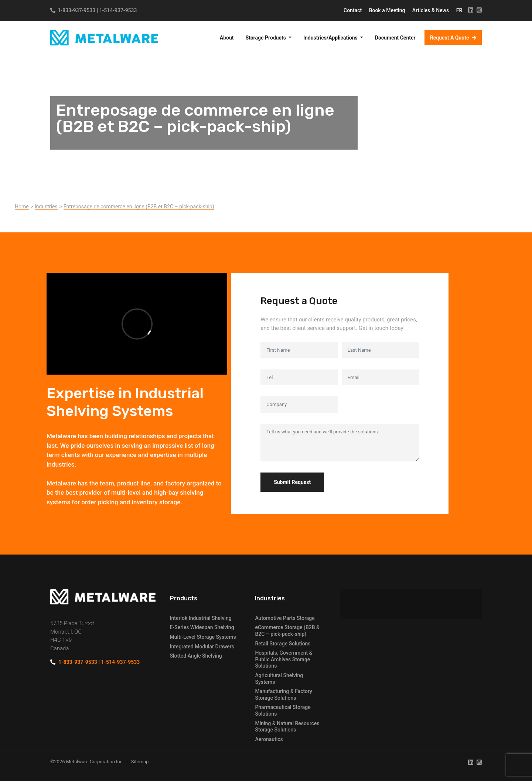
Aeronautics (269, 739)
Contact (353, 10)
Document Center (395, 38)
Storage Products (267, 38)
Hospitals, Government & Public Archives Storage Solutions (284, 659)
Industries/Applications (331, 38)
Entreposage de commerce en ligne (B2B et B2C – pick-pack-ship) (139, 207)
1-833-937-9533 (76, 10)
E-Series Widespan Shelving (202, 627)
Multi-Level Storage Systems (203, 637)
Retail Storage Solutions (283, 644)
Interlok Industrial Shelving (201, 618)
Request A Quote (450, 38)
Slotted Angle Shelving (196, 656)
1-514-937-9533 (118, 10)
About (227, 38)
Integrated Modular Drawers (202, 647)
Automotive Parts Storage (285, 618)
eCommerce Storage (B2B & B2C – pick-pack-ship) (287, 631)
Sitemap (140, 762)
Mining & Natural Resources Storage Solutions (287, 727)
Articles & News (431, 10)
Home (22, 207)
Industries (46, 207)
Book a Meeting (388, 10)
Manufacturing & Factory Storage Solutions (284, 695)
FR (459, 10)
